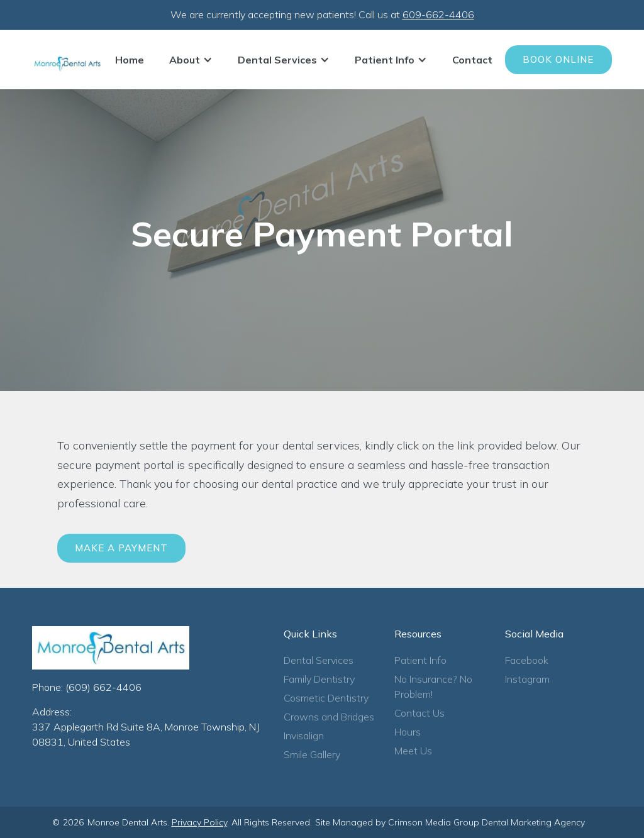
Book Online (558, 59)
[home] (67, 64)
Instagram (527, 679)
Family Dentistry (319, 679)
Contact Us (419, 713)
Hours (408, 732)
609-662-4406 (438, 14)
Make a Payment (121, 548)
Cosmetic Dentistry (326, 698)
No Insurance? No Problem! (433, 686)
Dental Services (319, 660)
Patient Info (420, 660)
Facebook (527, 660)
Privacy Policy (199, 822)
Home (130, 60)
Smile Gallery (312, 754)
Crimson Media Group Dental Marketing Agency (486, 822)
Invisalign (304, 736)
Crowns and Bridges (329, 717)
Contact (472, 60)
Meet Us (413, 751)
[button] (191, 60)
